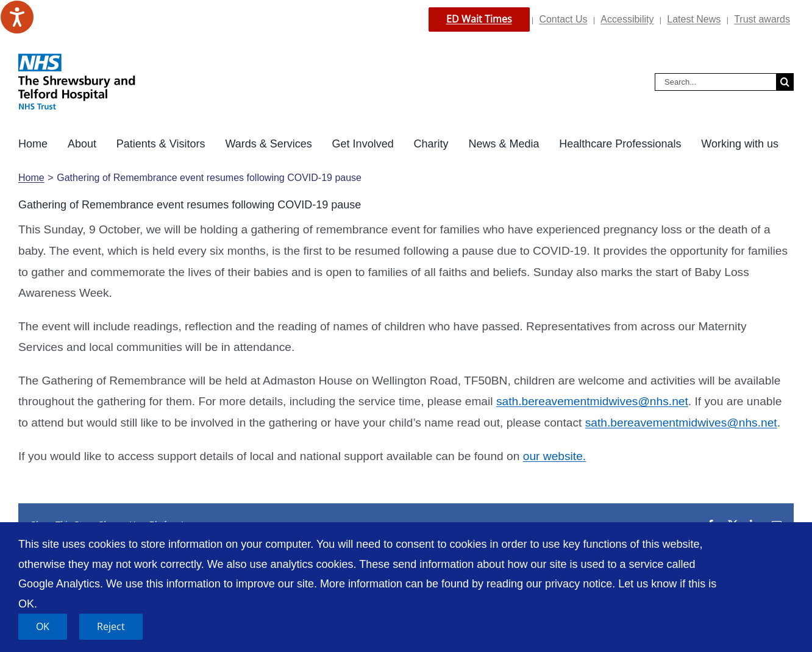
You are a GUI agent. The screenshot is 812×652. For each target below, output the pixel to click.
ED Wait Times (479, 19)
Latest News (694, 19)
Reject (111, 626)
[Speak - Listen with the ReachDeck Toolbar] (17, 17)
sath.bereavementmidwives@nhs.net (592, 401)
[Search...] (715, 82)
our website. (554, 456)
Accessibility (627, 19)
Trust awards (762, 19)
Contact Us (563, 19)
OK (43, 626)
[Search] (785, 82)
